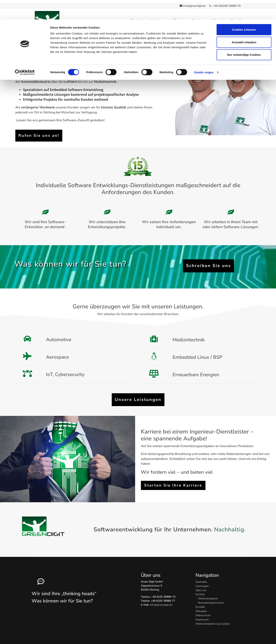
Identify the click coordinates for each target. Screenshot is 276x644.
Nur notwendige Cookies (244, 35)
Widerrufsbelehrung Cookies (213, 621)
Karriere (200, 591)
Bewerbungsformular (211, 600)
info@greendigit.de (161, 602)
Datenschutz (203, 612)
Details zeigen (204, 53)
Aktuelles (201, 608)
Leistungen (202, 583)
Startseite (201, 579)
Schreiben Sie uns (209, 263)
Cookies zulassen (244, 10)
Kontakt (200, 604)
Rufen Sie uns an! (39, 133)
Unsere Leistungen (138, 397)
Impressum (202, 617)
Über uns (201, 587)
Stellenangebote (208, 596)
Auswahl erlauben (244, 23)
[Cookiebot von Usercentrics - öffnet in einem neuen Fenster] (25, 53)
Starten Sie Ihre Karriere (173, 482)
